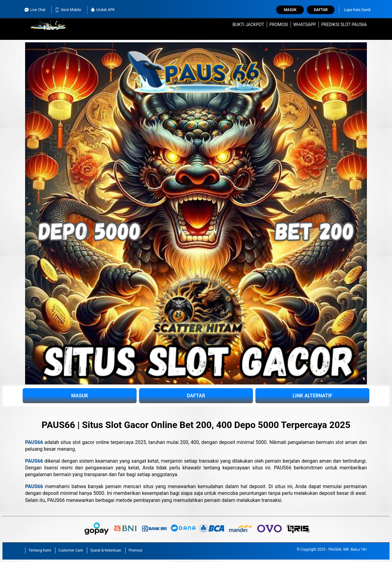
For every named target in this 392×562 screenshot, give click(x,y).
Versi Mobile (68, 10)
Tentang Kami (40, 550)
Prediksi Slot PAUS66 (344, 25)
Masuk (290, 10)
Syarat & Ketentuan (106, 550)
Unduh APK (103, 10)
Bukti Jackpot (248, 25)
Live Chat (35, 10)
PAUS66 (34, 442)
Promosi (279, 25)
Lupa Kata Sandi (357, 10)
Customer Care (71, 550)
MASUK (79, 396)
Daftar (321, 10)
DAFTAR (196, 396)
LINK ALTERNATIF (312, 396)
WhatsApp (305, 25)
